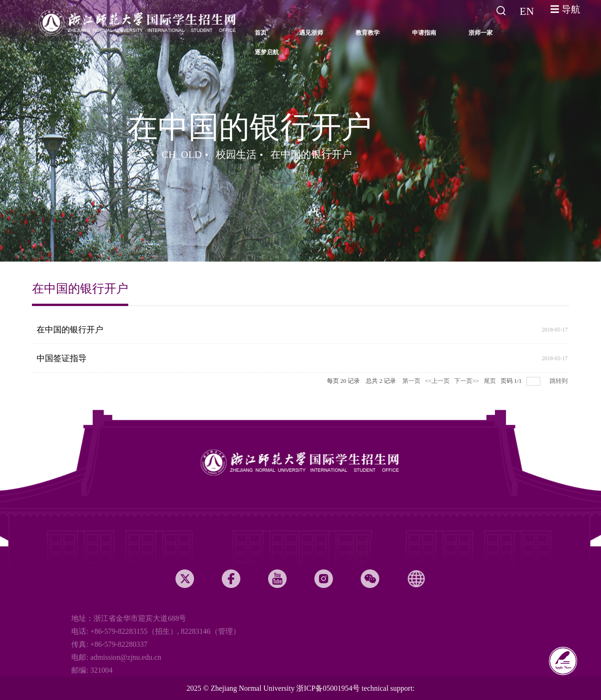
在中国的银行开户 (311, 154)
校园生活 (236, 154)
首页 (138, 154)
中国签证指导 (62, 358)
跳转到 (559, 381)
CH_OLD (182, 154)
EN (527, 11)
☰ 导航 (565, 9)
